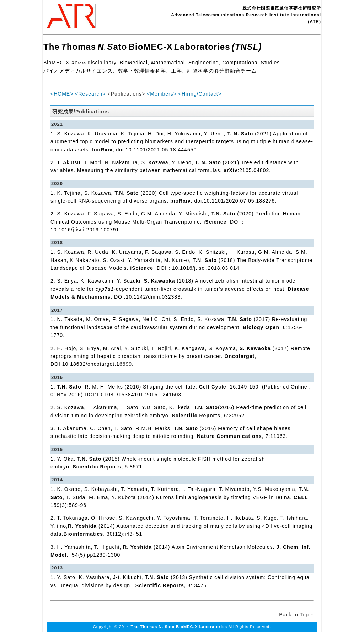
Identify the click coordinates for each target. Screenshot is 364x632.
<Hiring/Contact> (200, 94)
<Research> (90, 94)
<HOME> (62, 94)
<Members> (162, 94)
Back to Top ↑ (296, 615)
